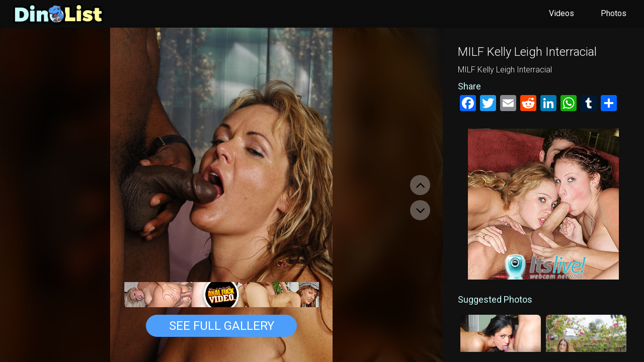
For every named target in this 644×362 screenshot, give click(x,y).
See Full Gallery (222, 326)
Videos (561, 13)
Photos (614, 13)
